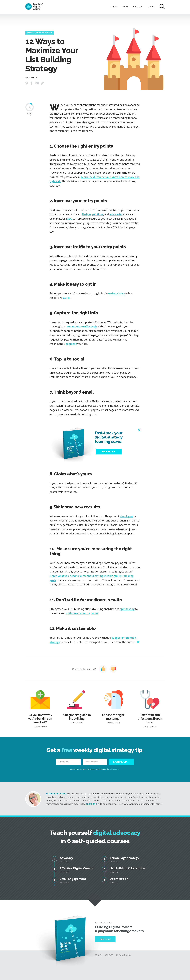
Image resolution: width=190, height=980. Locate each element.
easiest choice (117, 293)
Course (114, 7)
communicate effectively (82, 326)
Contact (109, 955)
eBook (125, 7)
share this (92, 804)
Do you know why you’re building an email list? (40, 709)
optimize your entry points (82, 613)
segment (71, 344)
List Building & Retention (40, 33)
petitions (98, 214)
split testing (127, 609)
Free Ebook (105, 939)
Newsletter (138, 7)
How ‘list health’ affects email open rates (150, 709)
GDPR (66, 298)
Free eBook (109, 452)
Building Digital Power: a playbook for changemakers (119, 929)
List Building (31, 77)
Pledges (86, 214)
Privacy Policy (124, 955)
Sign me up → (121, 762)
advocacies (116, 214)
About (152, 7)
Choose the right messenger (113, 707)
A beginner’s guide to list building (77, 707)
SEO (70, 219)
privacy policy (115, 769)
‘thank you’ (127, 516)
